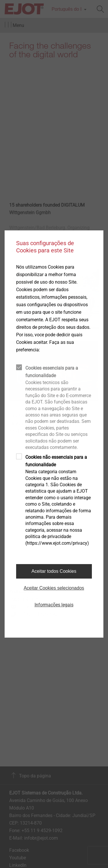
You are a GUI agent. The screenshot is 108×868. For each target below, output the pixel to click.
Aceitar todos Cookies (54, 571)
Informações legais (54, 605)
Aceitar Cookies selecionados (54, 588)
